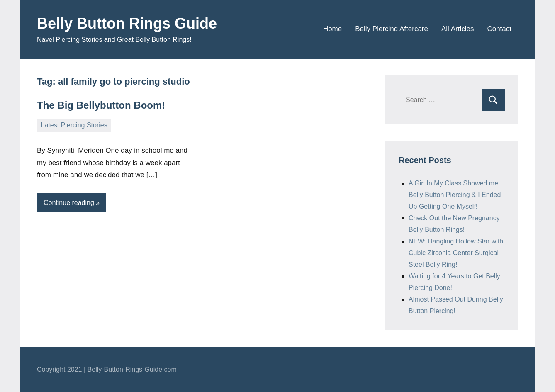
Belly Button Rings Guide (127, 23)
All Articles (458, 29)
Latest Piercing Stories (74, 125)
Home (332, 29)
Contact (499, 29)
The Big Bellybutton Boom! (101, 105)
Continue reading (69, 203)
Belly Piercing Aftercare (392, 29)
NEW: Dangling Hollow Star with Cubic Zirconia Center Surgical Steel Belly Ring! (456, 253)
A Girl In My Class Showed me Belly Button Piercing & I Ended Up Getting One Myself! (455, 195)
